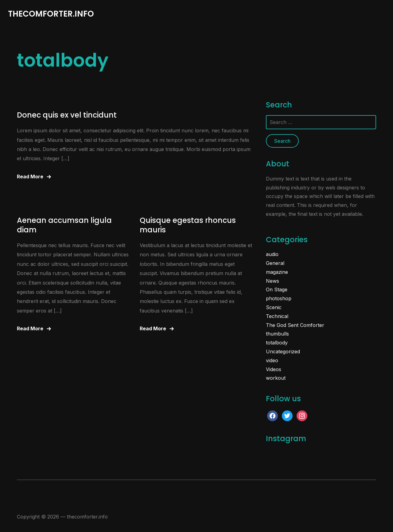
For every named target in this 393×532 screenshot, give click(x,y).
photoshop (279, 298)
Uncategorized (283, 351)
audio (272, 254)
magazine (277, 272)
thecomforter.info (51, 14)
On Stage (277, 289)
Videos (274, 369)
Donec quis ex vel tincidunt (67, 115)
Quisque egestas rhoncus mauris (188, 225)
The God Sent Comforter (295, 325)
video (272, 360)
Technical (277, 316)
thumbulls (277, 334)
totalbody (277, 343)
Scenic (274, 307)
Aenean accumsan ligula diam (64, 225)
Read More (30, 177)
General (275, 263)
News (272, 281)
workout (276, 378)
